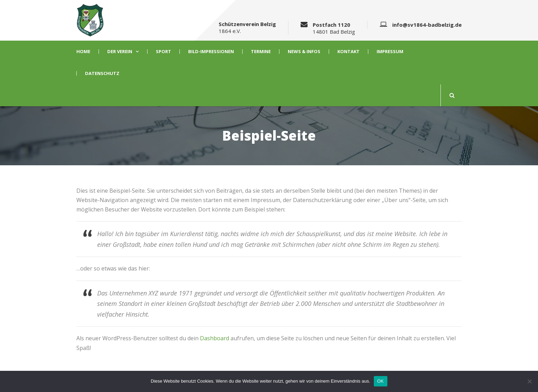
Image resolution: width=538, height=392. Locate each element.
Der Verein (120, 52)
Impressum (390, 52)
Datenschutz (102, 73)
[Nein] (529, 381)
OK (381, 381)
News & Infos (304, 52)
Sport (163, 52)
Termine (261, 52)
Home (83, 52)
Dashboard (215, 338)
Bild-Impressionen (211, 52)
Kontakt (348, 52)
